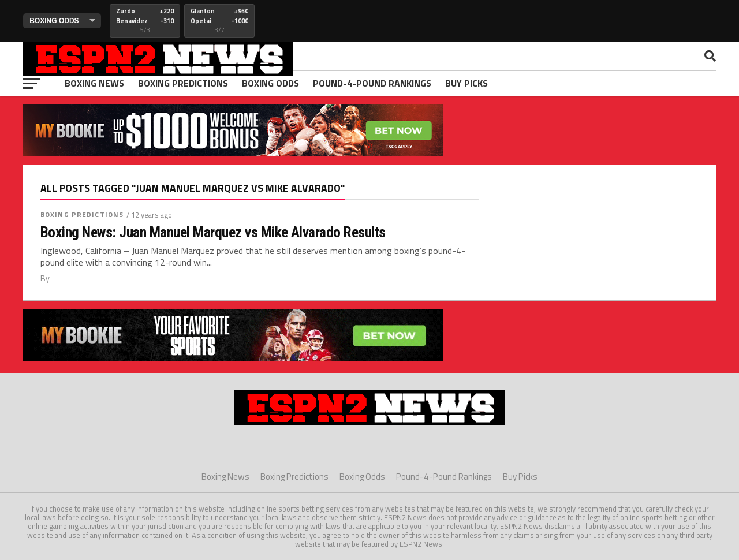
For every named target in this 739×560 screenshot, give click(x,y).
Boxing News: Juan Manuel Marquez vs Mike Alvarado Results (213, 232)
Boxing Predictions (183, 83)
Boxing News (94, 83)
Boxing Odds (270, 83)
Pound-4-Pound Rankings (372, 83)
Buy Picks (466, 83)
